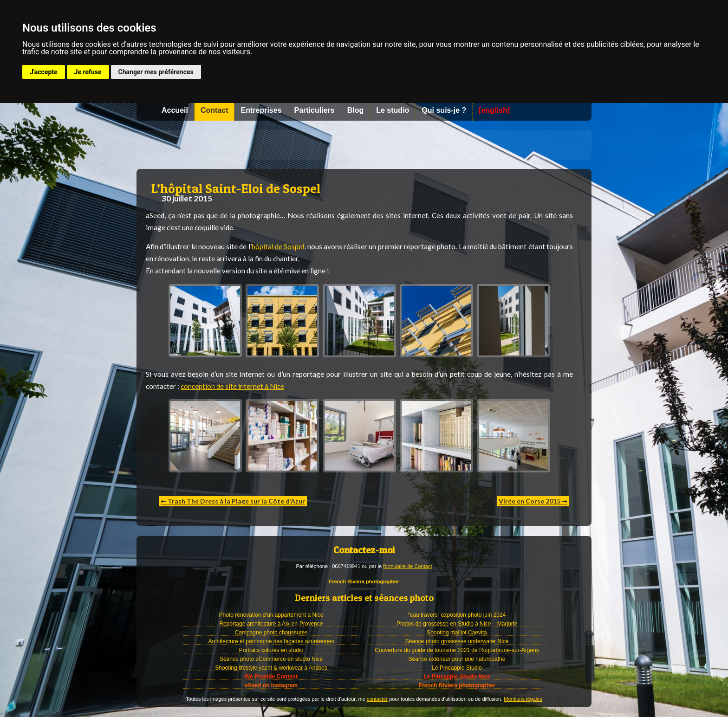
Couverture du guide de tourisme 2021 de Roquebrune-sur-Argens (457, 650)
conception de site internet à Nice (232, 386)
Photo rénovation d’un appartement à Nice (271, 615)
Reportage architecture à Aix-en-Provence (271, 624)
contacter (377, 699)
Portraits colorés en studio (271, 650)
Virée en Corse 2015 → (533, 501)
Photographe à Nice (364, 145)
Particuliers (315, 110)
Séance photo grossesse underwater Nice (457, 641)
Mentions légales (523, 699)
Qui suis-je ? (444, 110)
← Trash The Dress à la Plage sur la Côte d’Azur (233, 501)
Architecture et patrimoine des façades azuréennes (271, 641)
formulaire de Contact (407, 566)
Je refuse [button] (88, 72)
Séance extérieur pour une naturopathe (457, 659)
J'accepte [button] (44, 72)
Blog (356, 110)
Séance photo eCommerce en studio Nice (271, 659)
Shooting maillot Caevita (457, 633)
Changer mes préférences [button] (156, 72)
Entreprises (261, 110)
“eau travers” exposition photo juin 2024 (457, 615)
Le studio (393, 110)
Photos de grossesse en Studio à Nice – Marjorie (457, 624)
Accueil (175, 110)
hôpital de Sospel (278, 246)
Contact (214, 110)
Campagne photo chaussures (271, 633)
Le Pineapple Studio (457, 668)
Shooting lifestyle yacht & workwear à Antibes (271, 668)
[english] (494, 110)
